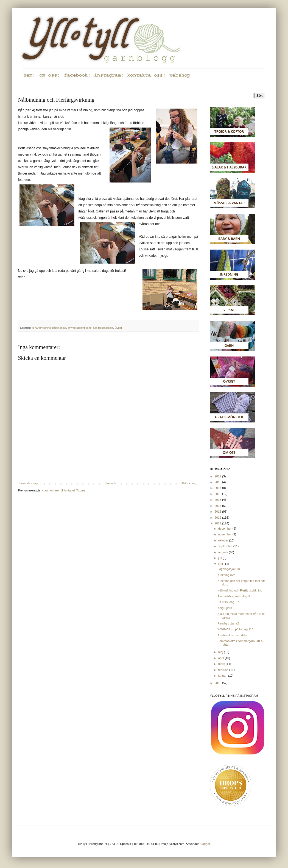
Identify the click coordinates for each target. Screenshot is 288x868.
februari (224, 670)
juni (221, 564)
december (225, 529)
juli (221, 558)
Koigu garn (225, 608)
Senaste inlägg (30, 483)
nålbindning (59, 328)
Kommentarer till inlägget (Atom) (63, 490)
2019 (219, 476)
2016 (219, 494)
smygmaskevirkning (79, 328)
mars (222, 664)
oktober (224, 540)
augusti (224, 552)
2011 (219, 523)
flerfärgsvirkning (41, 328)
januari (223, 676)
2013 (219, 512)
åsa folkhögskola (103, 328)
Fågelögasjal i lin (229, 569)
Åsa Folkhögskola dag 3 (234, 596)
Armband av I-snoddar (232, 635)
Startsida (110, 483)
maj (221, 652)
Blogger (205, 844)
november (225, 534)
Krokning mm (226, 575)
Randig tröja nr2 (228, 623)
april (222, 658)
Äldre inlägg (189, 483)
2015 (219, 500)
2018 (219, 482)
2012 (219, 518)
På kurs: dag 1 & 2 (230, 602)
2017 (219, 488)
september (226, 546)
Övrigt (118, 328)
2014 (219, 506)
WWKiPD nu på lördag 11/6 (236, 629)
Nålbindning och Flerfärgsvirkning (240, 590)
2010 (219, 683)
